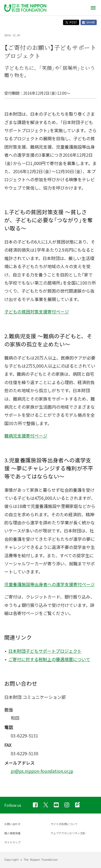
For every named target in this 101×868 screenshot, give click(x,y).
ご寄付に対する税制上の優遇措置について (49, 659)
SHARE (89, 22)
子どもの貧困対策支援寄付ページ (37, 312)
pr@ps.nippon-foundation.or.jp (42, 771)
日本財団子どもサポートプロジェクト (45, 651)
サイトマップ (12, 842)
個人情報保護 (12, 833)
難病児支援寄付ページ (26, 436)
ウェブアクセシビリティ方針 (68, 833)
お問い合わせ (12, 824)
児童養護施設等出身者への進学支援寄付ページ (50, 584)
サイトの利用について (64, 824)
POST (71, 22)
